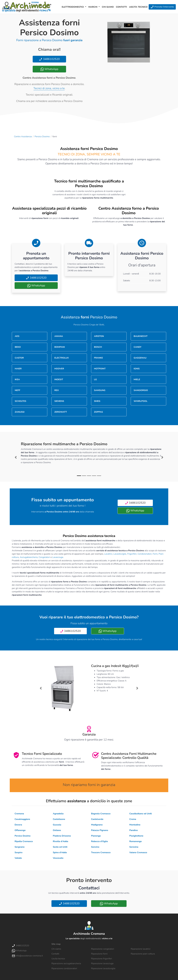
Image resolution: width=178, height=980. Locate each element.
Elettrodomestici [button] (73, 7)
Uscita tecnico (138, 7)
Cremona (19, 814)
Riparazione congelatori (103, 949)
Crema (133, 819)
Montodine (135, 825)
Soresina (134, 847)
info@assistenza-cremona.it (27, 956)
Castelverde (97, 819)
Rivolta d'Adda (60, 841)
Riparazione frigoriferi (102, 959)
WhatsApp (49, 69)
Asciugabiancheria (29, 557)
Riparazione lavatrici (141, 949)
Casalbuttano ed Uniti (141, 814)
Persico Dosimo (42, 137)
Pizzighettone (136, 836)
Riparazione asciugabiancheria (66, 963)
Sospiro (18, 852)
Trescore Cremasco (101, 852)
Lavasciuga (58, 557)
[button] (16, 457)
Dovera (18, 825)
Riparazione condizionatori (64, 968)
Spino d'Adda (60, 852)
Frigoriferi (132, 554)
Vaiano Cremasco (138, 852)
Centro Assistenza (23, 137)
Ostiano (57, 830)
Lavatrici (108, 554)
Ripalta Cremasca (24, 841)
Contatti (121, 7)
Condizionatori (145, 554)
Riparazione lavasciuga (102, 963)
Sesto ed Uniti (60, 847)
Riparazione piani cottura (143, 954)
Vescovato (58, 858)
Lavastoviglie (120, 554)
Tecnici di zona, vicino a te (49, 88)
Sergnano (20, 847)
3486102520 (49, 59)
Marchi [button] (93, 7)
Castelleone (59, 819)
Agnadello (58, 814)
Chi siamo (108, 7)
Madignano (97, 825)
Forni (155, 554)
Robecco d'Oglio (99, 841)
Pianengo (96, 836)
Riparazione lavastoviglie (103, 968)
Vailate (18, 858)
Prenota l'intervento (162, 7)
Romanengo (136, 841)
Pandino (133, 830)
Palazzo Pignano (100, 830)
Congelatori (44, 557)
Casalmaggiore (22, 819)
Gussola (57, 825)
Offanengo (20, 830)
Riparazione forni (99, 954)
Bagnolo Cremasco (101, 814)
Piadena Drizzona (62, 836)
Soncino (95, 847)
